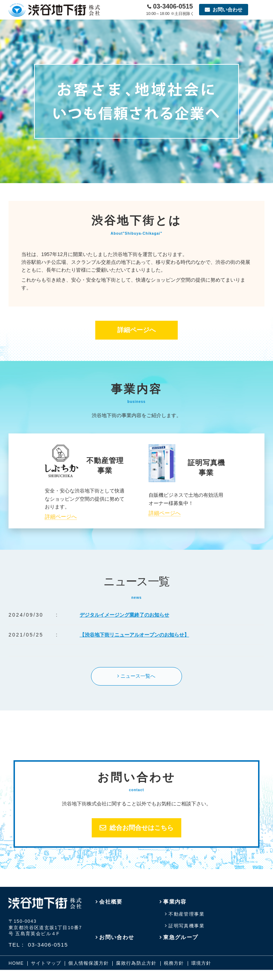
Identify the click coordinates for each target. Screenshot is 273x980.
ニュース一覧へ (138, 676)
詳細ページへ (136, 330)
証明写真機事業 (186, 926)
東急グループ (181, 937)
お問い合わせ (117, 937)
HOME (16, 963)
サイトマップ (46, 963)
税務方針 (174, 963)
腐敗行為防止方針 (136, 963)
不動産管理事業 (186, 914)
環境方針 (201, 963)
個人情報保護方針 (89, 963)
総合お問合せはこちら (141, 828)
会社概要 (111, 902)
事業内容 (175, 902)
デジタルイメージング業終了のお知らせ (124, 615)
